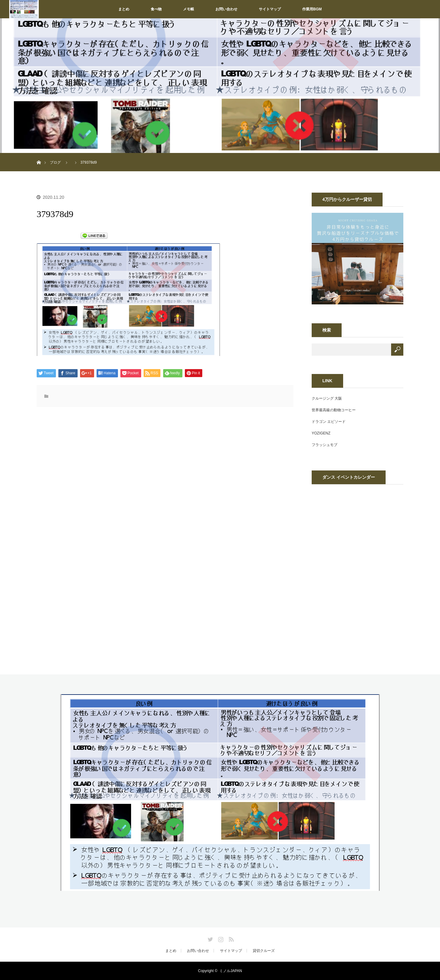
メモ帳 (189, 9)
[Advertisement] (116, 476)
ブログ (55, 162)
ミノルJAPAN (231, 971)
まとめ (124, 9)
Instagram (220, 938)
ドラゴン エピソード (329, 422)
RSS (230, 938)
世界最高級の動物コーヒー (334, 410)
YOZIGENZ (321, 433)
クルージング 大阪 (327, 398)
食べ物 (156, 9)
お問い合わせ (226, 9)
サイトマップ (270, 9)
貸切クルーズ (264, 951)
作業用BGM (312, 9)
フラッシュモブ (324, 445)
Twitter (210, 938)
